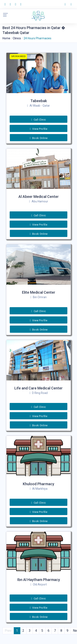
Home (6, 38)
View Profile (38, 129)
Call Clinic (39, 120)
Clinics (17, 38)
